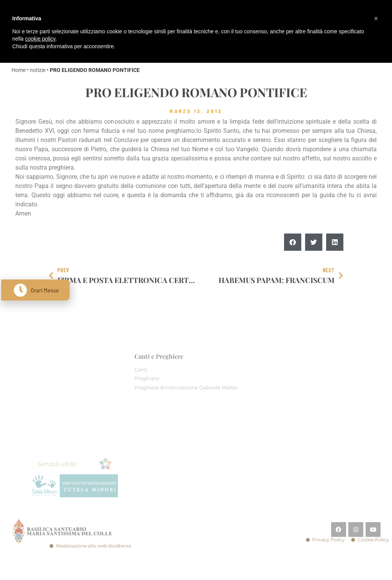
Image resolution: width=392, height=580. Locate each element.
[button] (293, 243)
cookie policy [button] (40, 39)
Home (19, 70)
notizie (38, 70)
